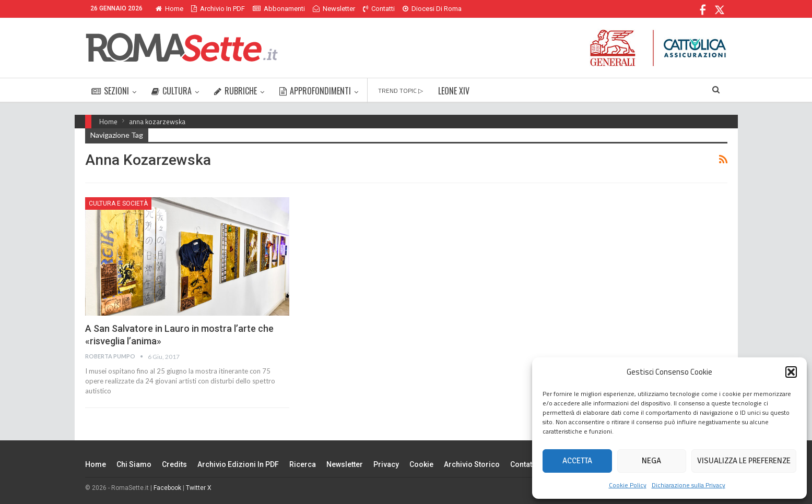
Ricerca (303, 464)
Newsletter (334, 9)
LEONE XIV (454, 91)
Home (169, 9)
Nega (651, 461)
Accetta (577, 461)
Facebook (167, 488)
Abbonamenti (279, 9)
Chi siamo (134, 464)
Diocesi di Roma (432, 9)
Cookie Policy (628, 485)
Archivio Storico (472, 464)
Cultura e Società (118, 203)
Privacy (386, 464)
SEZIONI (110, 91)
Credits (174, 464)
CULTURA (172, 91)
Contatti (379, 9)
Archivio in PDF (218, 9)
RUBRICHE (236, 91)
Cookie (421, 464)
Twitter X (199, 488)
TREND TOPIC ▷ (401, 91)
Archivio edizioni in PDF (238, 464)
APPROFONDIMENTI (315, 91)
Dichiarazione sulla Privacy (689, 485)
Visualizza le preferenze (744, 461)
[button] (791, 372)
